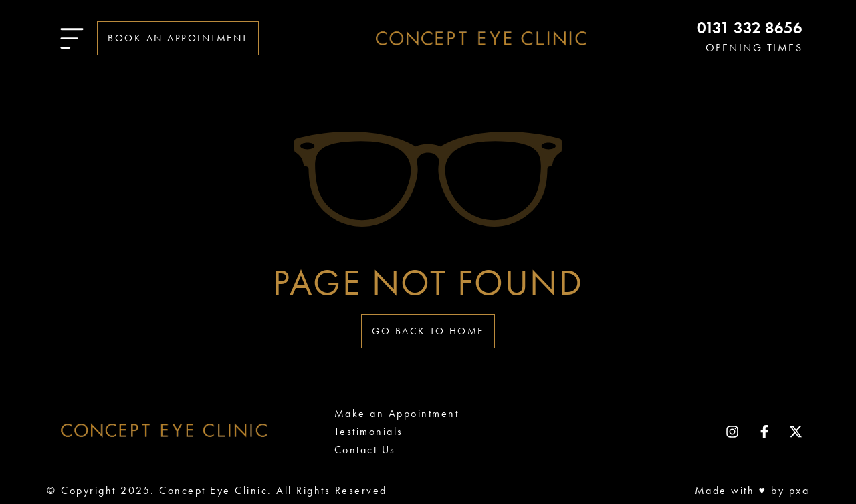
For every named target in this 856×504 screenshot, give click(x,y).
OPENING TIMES (754, 48)
